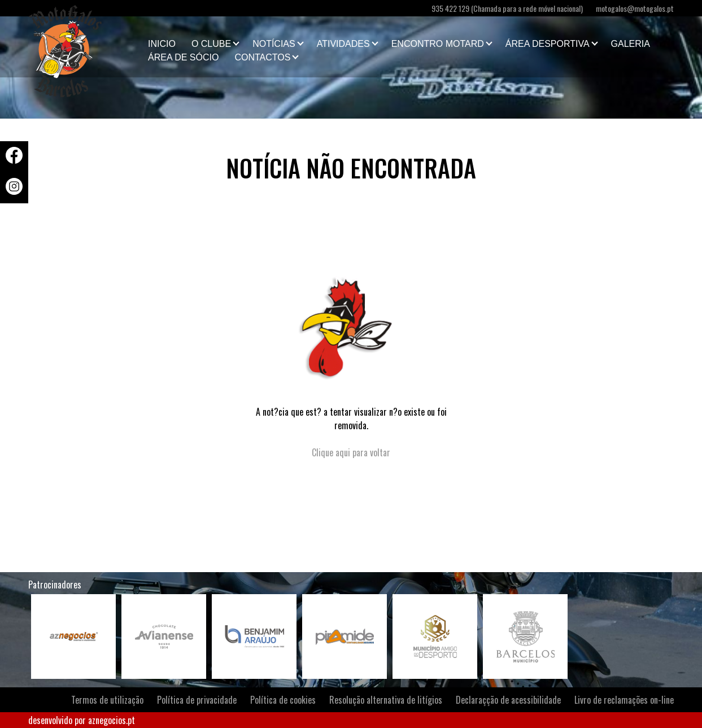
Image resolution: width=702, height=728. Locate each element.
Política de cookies (283, 700)
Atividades (343, 44)
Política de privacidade (197, 700)
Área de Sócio (183, 57)
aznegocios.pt (112, 720)
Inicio (162, 44)
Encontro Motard (438, 44)
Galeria (631, 44)
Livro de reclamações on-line (624, 700)
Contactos (262, 57)
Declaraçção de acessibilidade (508, 700)
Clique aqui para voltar (351, 452)
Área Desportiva (548, 44)
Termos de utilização (107, 700)
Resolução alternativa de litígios (386, 700)
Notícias (274, 44)
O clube (211, 44)
